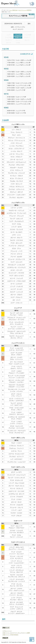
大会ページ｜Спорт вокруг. (11, 635)
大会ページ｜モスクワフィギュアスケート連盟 (16, 633)
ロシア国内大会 (13, 10)
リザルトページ (7, 631)
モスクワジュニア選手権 (25, 10)
